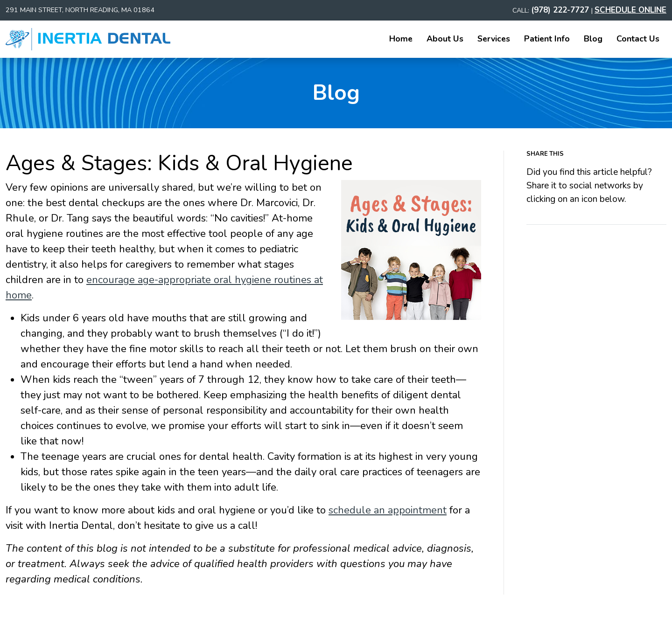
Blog (593, 39)
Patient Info (547, 39)
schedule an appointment (388, 510)
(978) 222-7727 (561, 10)
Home (401, 39)
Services (494, 39)
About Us (445, 39)
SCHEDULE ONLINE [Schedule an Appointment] (630, 10)
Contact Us (638, 39)
